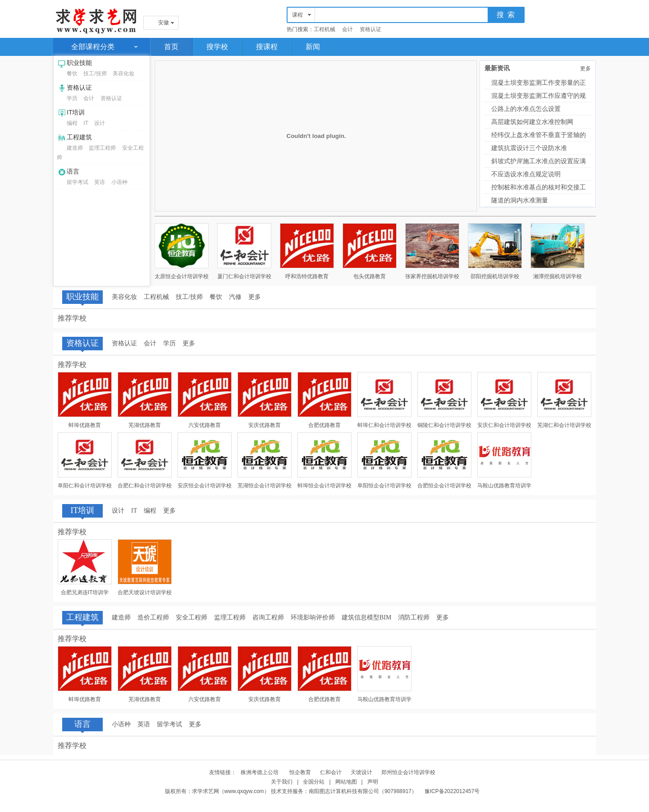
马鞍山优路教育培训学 (504, 486)
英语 (100, 182)
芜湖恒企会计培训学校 (265, 486)
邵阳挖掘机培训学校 (495, 276)
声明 (373, 782)
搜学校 (217, 47)
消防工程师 (414, 617)
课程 (297, 15)
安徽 (164, 23)
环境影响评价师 (313, 617)
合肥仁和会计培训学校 (145, 486)
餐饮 (72, 73)
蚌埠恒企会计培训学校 (324, 486)
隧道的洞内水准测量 (520, 200)
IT (86, 123)
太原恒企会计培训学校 (182, 276)
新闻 (313, 47)
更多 (585, 69)
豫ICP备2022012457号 (452, 791)
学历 (72, 98)
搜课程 (267, 47)
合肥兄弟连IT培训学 (85, 592)
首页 (171, 47)
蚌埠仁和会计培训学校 (384, 425)
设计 (100, 123)
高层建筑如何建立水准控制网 (532, 122)
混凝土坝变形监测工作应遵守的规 (539, 96)
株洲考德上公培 (260, 772)
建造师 (75, 148)
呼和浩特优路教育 (307, 276)
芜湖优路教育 (145, 425)
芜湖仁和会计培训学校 (564, 425)
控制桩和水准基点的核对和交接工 (539, 187)
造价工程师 (153, 617)
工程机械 (324, 29)
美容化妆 (123, 73)
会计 (347, 29)
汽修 (235, 297)
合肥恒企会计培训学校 (444, 486)
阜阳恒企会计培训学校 (384, 486)
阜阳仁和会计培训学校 (85, 486)
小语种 (119, 182)
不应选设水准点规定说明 (526, 174)
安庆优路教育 (265, 425)
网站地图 (346, 782)
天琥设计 (361, 772)
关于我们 (282, 782)
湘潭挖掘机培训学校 (558, 276)
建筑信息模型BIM (366, 617)
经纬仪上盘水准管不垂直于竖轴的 (539, 135)
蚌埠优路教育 (85, 425)
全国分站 (314, 782)
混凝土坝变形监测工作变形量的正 (539, 83)
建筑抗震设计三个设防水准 (529, 148)
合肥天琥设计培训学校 (145, 592)
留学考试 (78, 182)
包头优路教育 (370, 276)
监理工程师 (102, 148)
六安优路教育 (205, 425)
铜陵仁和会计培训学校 (444, 425)
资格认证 (370, 29)
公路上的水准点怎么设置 (526, 109)
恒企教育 (300, 772)
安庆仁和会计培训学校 (504, 425)
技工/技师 (95, 73)
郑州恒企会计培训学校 (408, 772)
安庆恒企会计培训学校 (205, 486)
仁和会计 (331, 772)
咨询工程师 (268, 617)
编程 (72, 123)
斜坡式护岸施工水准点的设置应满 (539, 161)
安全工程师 (192, 617)
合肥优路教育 (324, 425)
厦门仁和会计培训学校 (244, 276)
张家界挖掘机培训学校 (432, 276)
